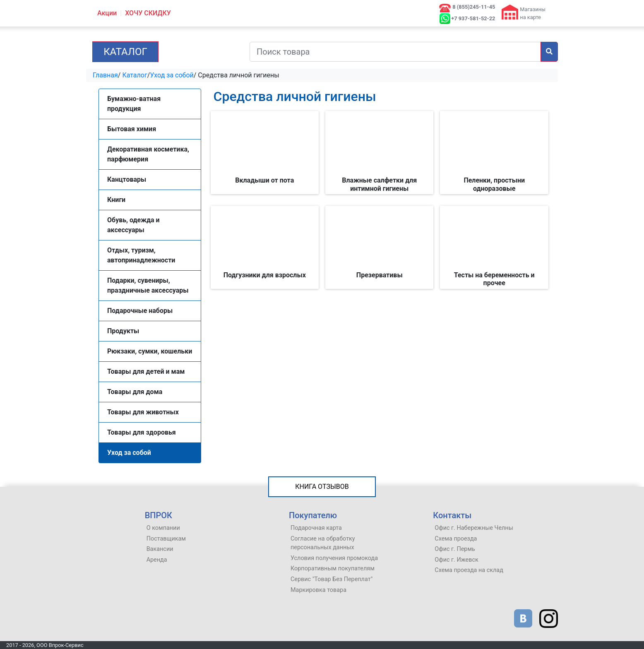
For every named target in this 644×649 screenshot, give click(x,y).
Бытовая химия (132, 129)
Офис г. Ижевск (456, 560)
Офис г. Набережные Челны (474, 528)
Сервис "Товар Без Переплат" (332, 579)
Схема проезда (456, 539)
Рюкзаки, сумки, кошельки (150, 351)
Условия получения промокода (334, 558)
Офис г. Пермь (455, 549)
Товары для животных (143, 412)
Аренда (157, 560)
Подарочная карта (316, 528)
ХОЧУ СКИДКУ (148, 13)
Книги (116, 200)
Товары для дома (135, 392)
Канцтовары (127, 179)
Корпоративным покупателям (333, 568)
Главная (105, 75)
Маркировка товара (318, 590)
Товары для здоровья (142, 432)
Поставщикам (166, 539)
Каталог (125, 52)
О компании (163, 528)
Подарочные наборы (140, 311)
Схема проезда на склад (469, 570)
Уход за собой (172, 75)
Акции (107, 13)
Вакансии (160, 549)
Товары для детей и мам (146, 371)
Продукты (123, 331)
